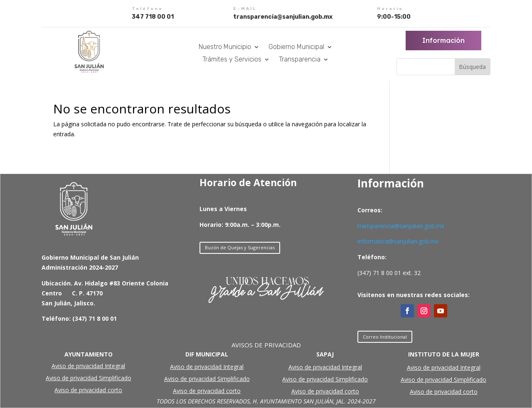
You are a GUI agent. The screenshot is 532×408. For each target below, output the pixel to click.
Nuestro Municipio (225, 47)
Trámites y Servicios (232, 60)
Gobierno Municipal (296, 47)
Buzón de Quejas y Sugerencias (240, 247)
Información (443, 40)
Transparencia (300, 60)
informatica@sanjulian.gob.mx (398, 241)
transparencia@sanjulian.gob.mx (401, 226)
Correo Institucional (385, 337)
